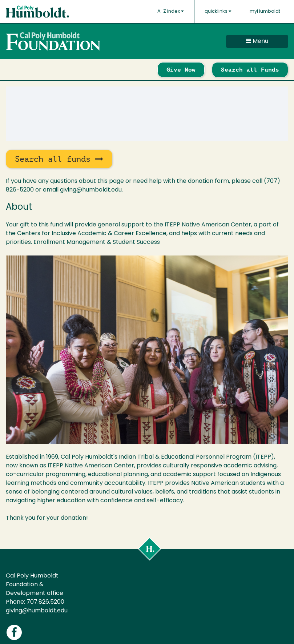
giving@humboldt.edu (91, 190)
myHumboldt (265, 11)
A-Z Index (170, 11)
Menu (257, 41)
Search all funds (59, 159)
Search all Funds (250, 70)
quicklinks (218, 11)
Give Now (181, 70)
